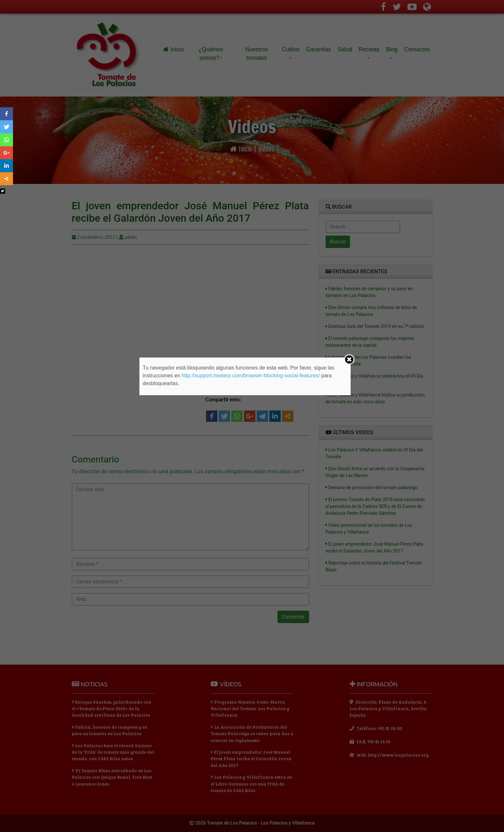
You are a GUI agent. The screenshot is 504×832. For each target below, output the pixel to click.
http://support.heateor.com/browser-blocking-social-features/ (251, 376)
